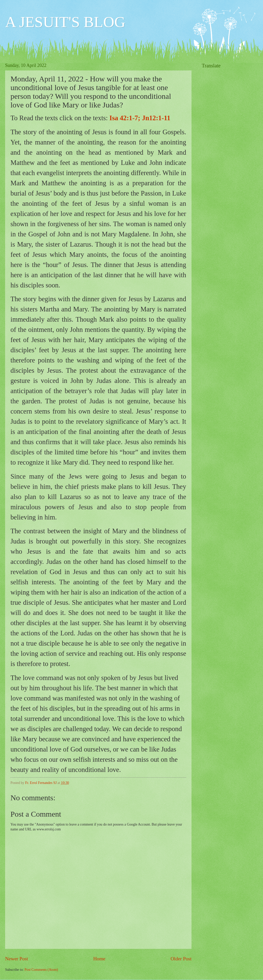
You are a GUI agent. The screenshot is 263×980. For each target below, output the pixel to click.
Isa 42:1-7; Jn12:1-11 (140, 118)
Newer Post (17, 959)
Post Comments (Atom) (41, 970)
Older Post (181, 959)
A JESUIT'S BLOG (65, 22)
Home (99, 959)
